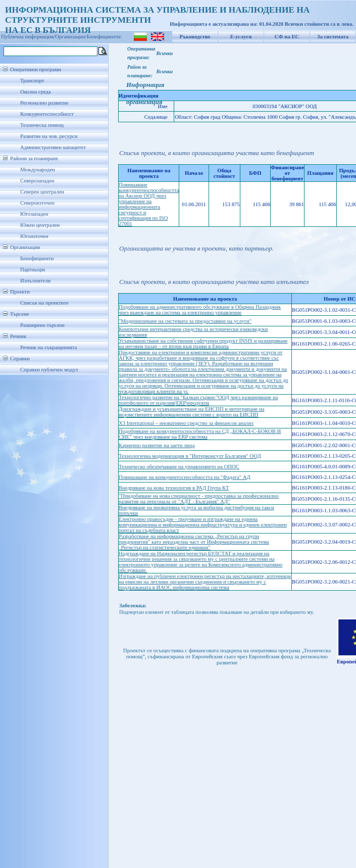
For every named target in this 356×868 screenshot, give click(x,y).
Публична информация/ (28, 37)
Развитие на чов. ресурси (49, 136)
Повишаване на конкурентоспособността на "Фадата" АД (185, 477)
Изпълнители (35, 281)
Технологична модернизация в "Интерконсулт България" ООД (190, 456)
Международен (38, 170)
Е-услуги (241, 37)
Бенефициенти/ (104, 37)
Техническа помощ (42, 125)
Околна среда (36, 92)
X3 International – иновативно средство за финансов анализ (186, 423)
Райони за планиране (34, 158)
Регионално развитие (44, 103)
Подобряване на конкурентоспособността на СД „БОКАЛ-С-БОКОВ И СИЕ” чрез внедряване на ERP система (200, 434)
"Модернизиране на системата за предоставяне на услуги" (185, 321)
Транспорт (32, 81)
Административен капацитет (53, 147)
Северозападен (37, 181)
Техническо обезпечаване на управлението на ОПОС (179, 467)
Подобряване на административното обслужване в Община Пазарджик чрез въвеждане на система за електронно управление (200, 310)
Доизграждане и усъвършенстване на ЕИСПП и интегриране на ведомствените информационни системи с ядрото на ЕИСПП (191, 412)
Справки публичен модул (49, 370)
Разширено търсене (42, 325)
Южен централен (40, 225)
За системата (333, 37)
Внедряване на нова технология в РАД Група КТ (174, 488)
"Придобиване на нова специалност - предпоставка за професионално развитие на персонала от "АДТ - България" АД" (199, 499)
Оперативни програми (36, 69)
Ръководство (195, 37)
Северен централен (42, 192)
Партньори (33, 270)
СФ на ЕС (287, 37)
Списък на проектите (44, 303)
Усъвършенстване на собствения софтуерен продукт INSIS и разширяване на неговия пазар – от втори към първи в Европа (203, 344)
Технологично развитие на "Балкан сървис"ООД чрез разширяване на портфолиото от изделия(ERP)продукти (198, 400)
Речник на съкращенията (48, 347)
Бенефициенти (37, 258)
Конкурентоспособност (47, 114)
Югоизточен (34, 236)
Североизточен (37, 203)
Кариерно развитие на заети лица (157, 445)
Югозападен (34, 214)
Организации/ (71, 37)
